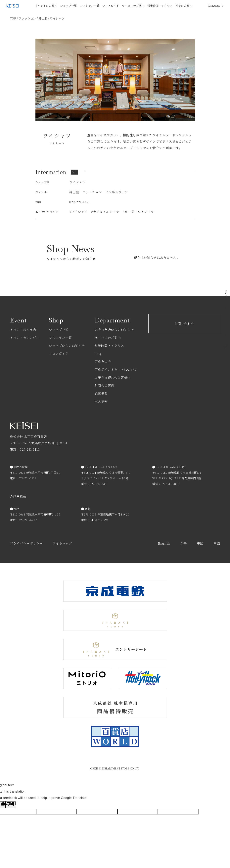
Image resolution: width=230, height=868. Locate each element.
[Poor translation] (11, 805)
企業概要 (101, 393)
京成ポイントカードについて (116, 370)
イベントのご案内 (46, 6)
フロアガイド (111, 6)
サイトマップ (62, 543)
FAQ (98, 354)
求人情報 (101, 401)
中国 (200, 543)
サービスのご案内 (133, 6)
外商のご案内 (184, 6)
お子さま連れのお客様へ (113, 377)
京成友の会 (103, 362)
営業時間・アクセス (160, 6)
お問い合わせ (184, 324)
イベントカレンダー (25, 338)
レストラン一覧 (90, 6)
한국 (184, 543)
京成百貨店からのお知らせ (114, 330)
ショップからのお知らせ (67, 346)
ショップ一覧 (69, 6)
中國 (217, 543)
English (164, 543)
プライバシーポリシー (26, 543)
